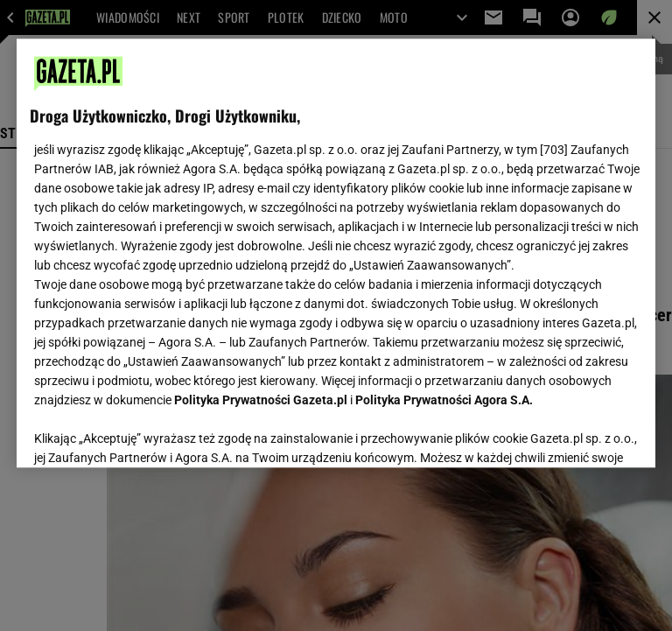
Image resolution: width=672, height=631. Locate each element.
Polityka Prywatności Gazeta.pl (261, 400)
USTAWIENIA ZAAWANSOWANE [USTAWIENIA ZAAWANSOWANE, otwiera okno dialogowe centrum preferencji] (145, 466)
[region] (336, 253)
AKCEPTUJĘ (583, 466)
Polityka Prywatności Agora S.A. (444, 400)
